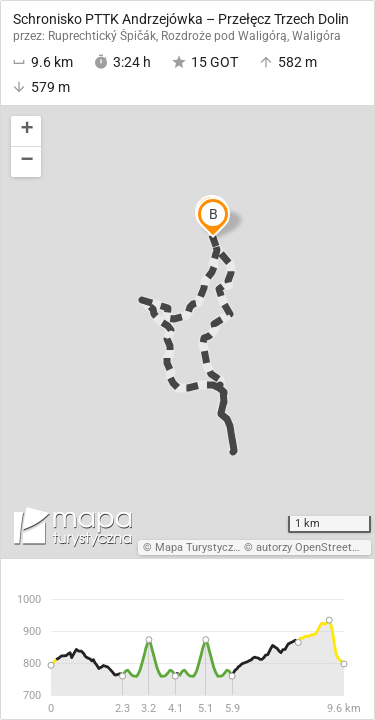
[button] (26, 131)
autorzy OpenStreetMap (315, 547)
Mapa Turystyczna (200, 547)
